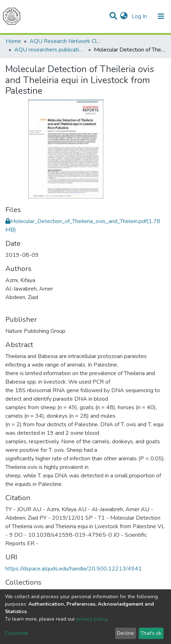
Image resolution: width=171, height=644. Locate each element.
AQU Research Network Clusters (65, 41)
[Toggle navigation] (161, 16)
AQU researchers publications (50, 50)
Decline (125, 633)
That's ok (151, 633)
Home (13, 41)
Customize (17, 633)
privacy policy (92, 619)
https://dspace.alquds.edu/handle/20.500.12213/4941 (74, 569)
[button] (124, 16)
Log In (140, 16)
